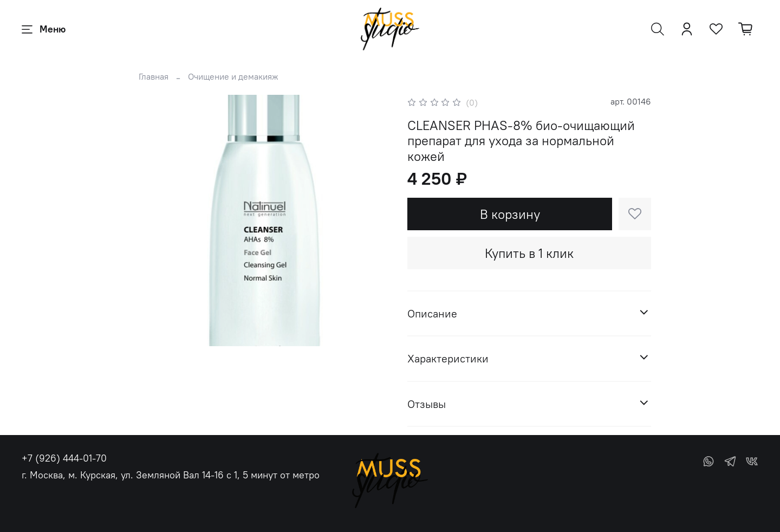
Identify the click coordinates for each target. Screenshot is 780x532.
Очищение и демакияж (233, 76)
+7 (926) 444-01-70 (64, 458)
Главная (154, 76)
